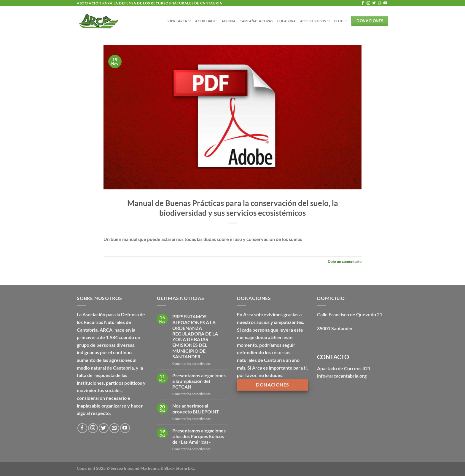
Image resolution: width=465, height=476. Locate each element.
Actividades (206, 21)
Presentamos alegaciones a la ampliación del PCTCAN (199, 381)
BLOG (341, 21)
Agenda (228, 21)
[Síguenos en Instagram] (368, 3)
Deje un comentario (345, 261)
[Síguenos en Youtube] (385, 3)
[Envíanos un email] (380, 3)
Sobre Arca (179, 21)
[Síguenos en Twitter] (374, 3)
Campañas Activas (256, 21)
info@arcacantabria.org (342, 376)
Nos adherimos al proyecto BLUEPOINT (196, 408)
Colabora (287, 21)
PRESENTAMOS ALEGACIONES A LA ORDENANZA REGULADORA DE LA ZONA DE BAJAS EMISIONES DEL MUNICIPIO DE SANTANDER (195, 336)
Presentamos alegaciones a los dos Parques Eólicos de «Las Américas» (199, 436)
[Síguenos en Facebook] (363, 3)
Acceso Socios (315, 21)
